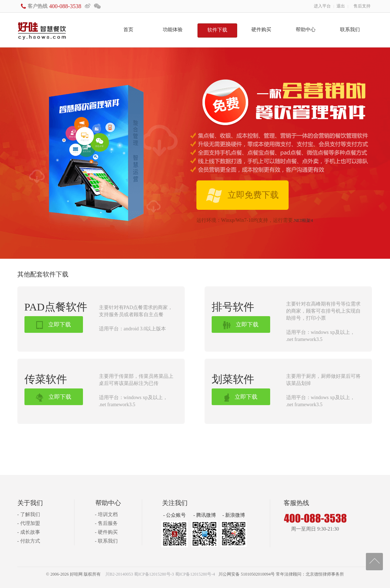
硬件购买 (261, 30)
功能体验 (173, 30)
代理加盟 (30, 523)
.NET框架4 (303, 220)
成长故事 (30, 532)
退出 (341, 6)
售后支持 (362, 6)
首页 (128, 30)
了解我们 (30, 514)
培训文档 (108, 514)
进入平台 (322, 6)
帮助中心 (306, 30)
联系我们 (350, 30)
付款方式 (30, 541)
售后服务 (108, 523)
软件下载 (217, 30)
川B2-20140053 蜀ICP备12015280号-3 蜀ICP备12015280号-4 (160, 574)
